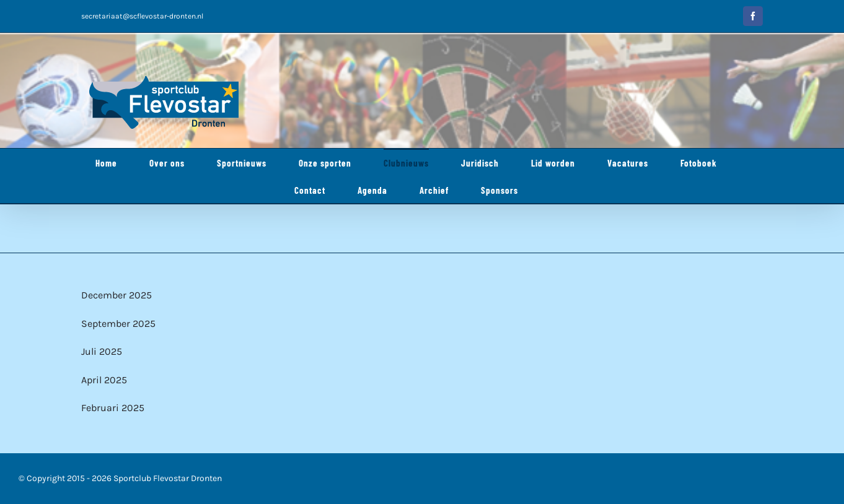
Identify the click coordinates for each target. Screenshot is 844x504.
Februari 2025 (113, 408)
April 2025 (104, 380)
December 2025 (116, 295)
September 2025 (118, 324)
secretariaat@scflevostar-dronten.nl (142, 16)
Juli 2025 (102, 351)
